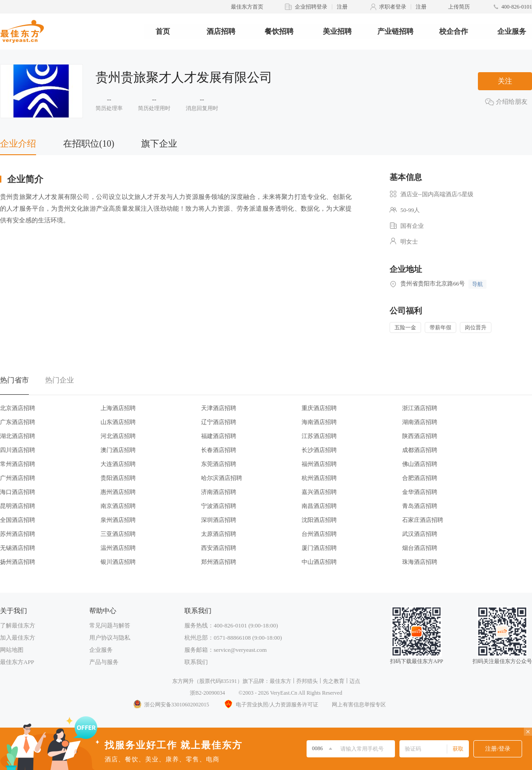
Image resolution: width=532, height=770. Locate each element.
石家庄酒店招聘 (423, 520)
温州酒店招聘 (118, 548)
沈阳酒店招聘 (319, 520)
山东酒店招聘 (118, 422)
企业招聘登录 (311, 7)
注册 (342, 7)
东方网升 (183, 681)
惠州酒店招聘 (118, 492)
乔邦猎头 (307, 681)
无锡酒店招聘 (18, 548)
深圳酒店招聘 (219, 520)
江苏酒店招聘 (319, 436)
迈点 (355, 681)
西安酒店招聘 (219, 548)
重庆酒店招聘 (319, 408)
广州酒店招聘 (18, 478)
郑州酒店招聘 (219, 562)
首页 (163, 31)
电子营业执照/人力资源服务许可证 (271, 705)
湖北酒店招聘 (18, 436)
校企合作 (454, 31)
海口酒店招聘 (18, 492)
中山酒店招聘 (319, 562)
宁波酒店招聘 (219, 506)
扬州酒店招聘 (18, 562)
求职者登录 (393, 7)
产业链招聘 (395, 31)
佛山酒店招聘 (420, 464)
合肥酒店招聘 (420, 478)
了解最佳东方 (18, 625)
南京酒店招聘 (118, 506)
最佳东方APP (17, 662)
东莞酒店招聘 (219, 464)
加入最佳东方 (18, 638)
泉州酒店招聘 (118, 520)
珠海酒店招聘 (420, 562)
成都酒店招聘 (420, 450)
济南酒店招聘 (219, 492)
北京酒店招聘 (18, 408)
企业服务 (512, 31)
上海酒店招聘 (118, 408)
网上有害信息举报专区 (359, 705)
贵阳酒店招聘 (118, 478)
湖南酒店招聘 (420, 422)
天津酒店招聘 (219, 408)
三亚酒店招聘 (118, 534)
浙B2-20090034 (207, 693)
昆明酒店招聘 (18, 506)
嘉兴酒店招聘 (319, 492)
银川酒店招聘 (118, 562)
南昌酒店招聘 (319, 506)
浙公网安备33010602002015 (171, 705)
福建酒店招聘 (219, 436)
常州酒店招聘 (18, 464)
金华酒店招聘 (420, 492)
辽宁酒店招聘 (219, 422)
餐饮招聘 (279, 31)
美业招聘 (337, 31)
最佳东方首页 (247, 7)
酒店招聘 (221, 31)
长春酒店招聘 (219, 450)
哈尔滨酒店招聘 (222, 478)
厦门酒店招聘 (319, 548)
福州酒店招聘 (319, 464)
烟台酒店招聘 (420, 548)
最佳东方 (280, 681)
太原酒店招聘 (219, 534)
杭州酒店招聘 (319, 478)
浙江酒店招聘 (420, 408)
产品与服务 (104, 662)
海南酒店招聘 (319, 422)
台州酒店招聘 (319, 534)
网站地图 (12, 650)
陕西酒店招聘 (420, 436)
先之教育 (334, 681)
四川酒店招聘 (18, 450)
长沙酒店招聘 (319, 450)
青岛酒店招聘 (420, 506)
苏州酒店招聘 (18, 534)
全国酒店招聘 (18, 520)
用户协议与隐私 (110, 638)
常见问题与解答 (110, 625)
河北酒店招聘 (118, 436)
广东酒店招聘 (18, 422)
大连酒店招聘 (118, 464)
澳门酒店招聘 (118, 450)
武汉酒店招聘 (420, 534)
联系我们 (196, 662)
